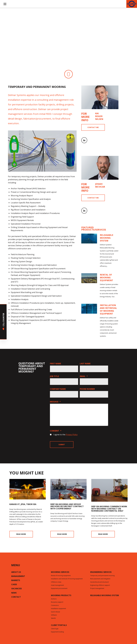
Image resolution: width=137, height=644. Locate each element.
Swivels (53, 618)
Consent (56, 431)
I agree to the (65, 435)
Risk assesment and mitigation (100, 579)
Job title (54, 376)
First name (55, 364)
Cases (14, 585)
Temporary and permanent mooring (102, 576)
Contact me (93, 127)
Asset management (57, 585)
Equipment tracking (57, 632)
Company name (58, 389)
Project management (97, 589)
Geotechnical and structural (99, 582)
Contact (16, 597)
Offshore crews (56, 582)
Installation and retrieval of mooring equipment (67, 579)
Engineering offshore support (100, 585)
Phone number (87, 389)
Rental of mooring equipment (61, 576)
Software (54, 615)
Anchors (54, 599)
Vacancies (17, 589)
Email (84, 376)
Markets (16, 581)
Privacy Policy (72, 435)
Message (55, 402)
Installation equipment (58, 609)
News (14, 593)
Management (18, 576)
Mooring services (60, 572)
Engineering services (101, 572)
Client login (55, 629)
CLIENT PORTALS (59, 625)
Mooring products (61, 596)
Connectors (55, 606)
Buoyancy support (57, 602)
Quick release (56, 612)
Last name (85, 364)
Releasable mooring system (105, 596)
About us (16, 572)
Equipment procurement (59, 589)
